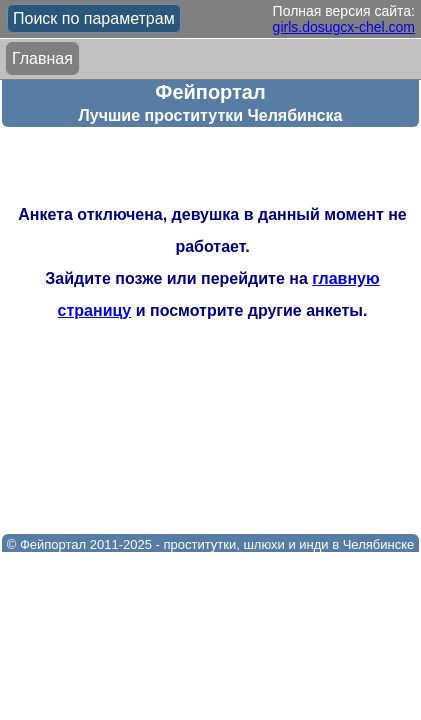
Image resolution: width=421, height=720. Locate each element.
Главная (42, 58)
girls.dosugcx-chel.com (344, 27)
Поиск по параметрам (94, 18)
